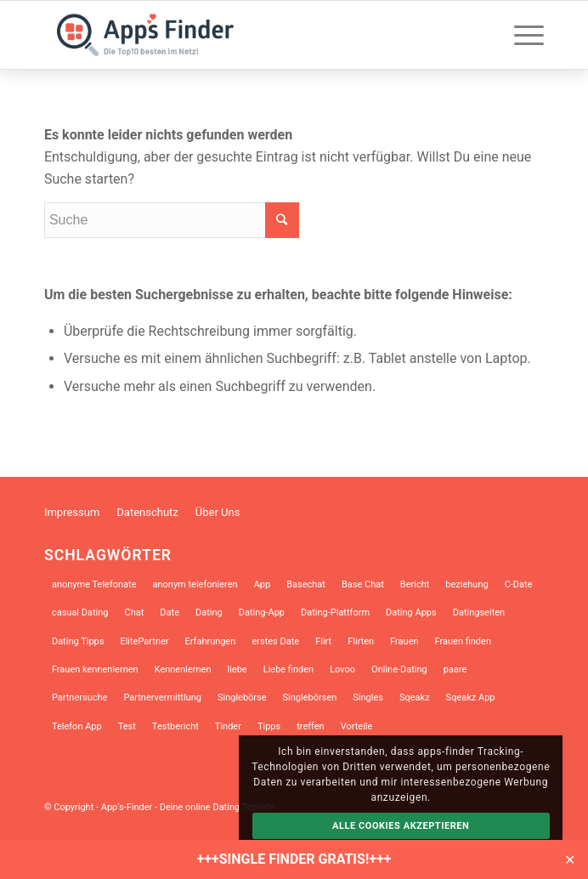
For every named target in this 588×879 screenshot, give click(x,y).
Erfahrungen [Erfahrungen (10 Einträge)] (211, 641)
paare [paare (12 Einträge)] (455, 669)
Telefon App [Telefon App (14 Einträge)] (77, 726)
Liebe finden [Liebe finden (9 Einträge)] (288, 669)
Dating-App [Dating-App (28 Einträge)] (262, 612)
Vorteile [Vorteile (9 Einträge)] (357, 726)
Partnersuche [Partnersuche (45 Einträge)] (79, 698)
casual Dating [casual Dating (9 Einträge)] (80, 612)
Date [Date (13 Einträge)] (170, 612)
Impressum (72, 512)
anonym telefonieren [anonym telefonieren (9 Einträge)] (195, 584)
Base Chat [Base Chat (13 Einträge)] (363, 584)
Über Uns (218, 512)
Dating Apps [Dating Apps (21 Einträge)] (411, 612)
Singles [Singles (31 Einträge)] (368, 698)
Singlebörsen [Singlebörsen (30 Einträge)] (310, 698)
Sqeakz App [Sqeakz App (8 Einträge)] (471, 698)
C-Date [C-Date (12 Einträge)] (519, 584)
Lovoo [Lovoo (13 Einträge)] (342, 669)
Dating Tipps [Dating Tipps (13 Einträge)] (78, 641)
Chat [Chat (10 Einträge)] (135, 612)
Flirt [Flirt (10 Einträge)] (323, 641)
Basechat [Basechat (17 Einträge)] (306, 584)
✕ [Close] (570, 859)
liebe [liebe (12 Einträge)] (237, 669)
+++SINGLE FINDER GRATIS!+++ (294, 859)
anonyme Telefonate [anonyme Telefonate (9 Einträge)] (94, 584)
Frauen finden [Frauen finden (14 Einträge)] (463, 641)
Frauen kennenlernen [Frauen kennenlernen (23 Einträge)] (95, 669)
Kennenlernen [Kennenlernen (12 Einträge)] (183, 669)
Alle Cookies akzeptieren (401, 826)
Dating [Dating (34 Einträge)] (209, 612)
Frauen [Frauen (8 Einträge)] (404, 641)
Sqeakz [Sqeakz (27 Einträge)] (415, 698)
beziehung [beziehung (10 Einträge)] (466, 584)
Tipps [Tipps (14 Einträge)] (269, 726)
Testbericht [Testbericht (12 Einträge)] (175, 726)
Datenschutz (147, 512)
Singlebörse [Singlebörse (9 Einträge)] (242, 698)
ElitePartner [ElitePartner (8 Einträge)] (144, 641)
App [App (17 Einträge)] (263, 584)
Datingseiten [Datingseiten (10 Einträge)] (479, 612)
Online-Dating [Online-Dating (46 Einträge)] (399, 669)
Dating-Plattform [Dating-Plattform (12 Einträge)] (335, 612)
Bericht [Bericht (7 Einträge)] (415, 584)
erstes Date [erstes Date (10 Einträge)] (275, 641)
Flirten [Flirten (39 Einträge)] (361, 641)
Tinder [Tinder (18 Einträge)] (228, 726)
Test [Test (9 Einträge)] (127, 726)
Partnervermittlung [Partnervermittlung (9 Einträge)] (162, 698)
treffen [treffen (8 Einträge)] (310, 726)
